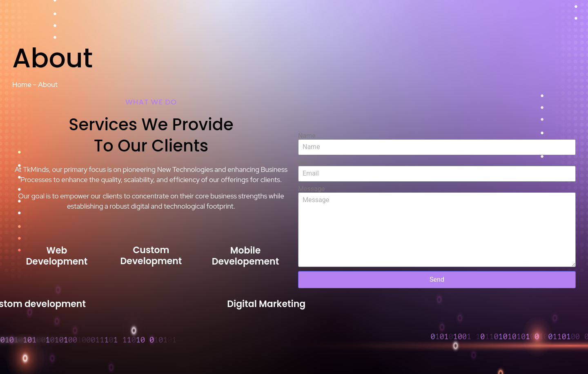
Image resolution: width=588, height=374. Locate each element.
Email (306, 163)
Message (311, 189)
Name (307, 136)
